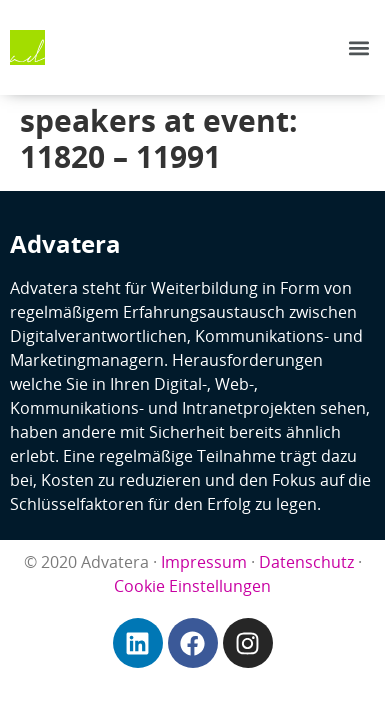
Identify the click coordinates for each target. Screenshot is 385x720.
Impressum (204, 562)
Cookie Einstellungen (192, 586)
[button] (358, 47)
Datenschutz (306, 562)
